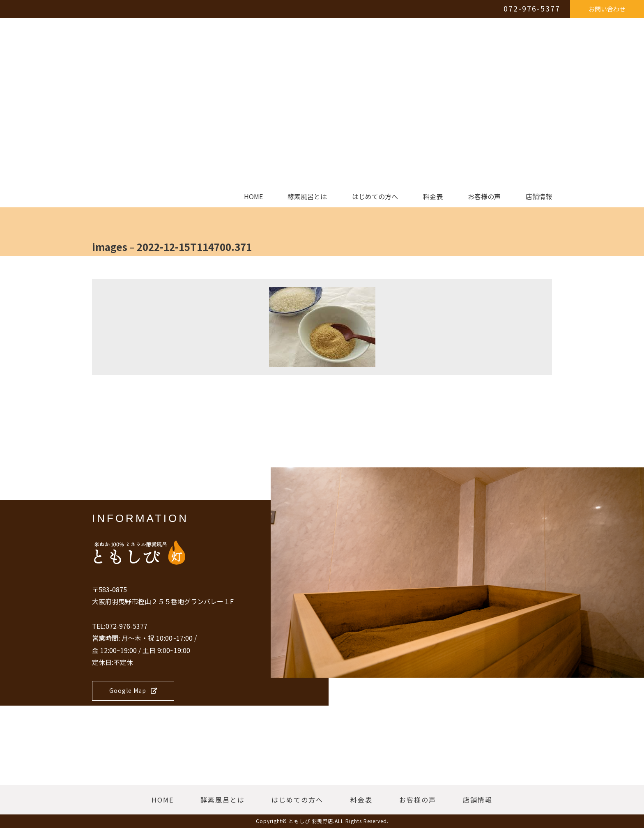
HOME (253, 197)
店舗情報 (539, 197)
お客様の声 (484, 197)
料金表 (433, 197)
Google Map (133, 690)
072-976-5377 (532, 8)
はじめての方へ (375, 197)
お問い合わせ (607, 9)
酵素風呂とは (307, 197)
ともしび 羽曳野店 (311, 821)
